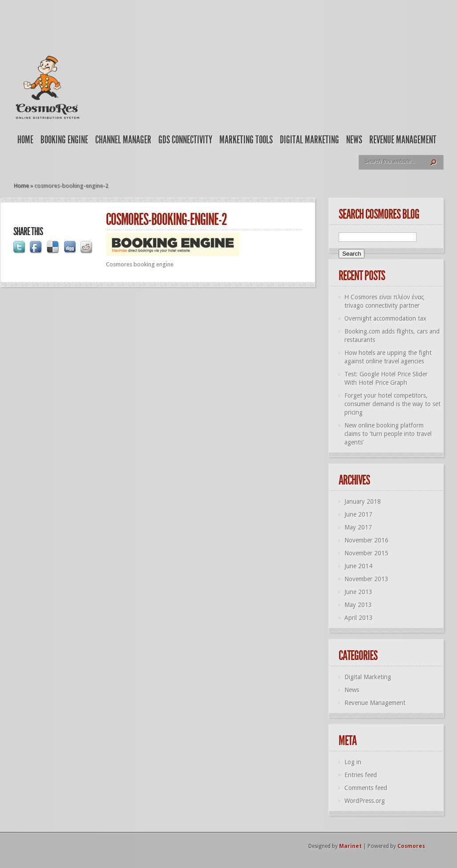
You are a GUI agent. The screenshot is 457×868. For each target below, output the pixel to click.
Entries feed (361, 775)
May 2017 (358, 527)
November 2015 (366, 553)
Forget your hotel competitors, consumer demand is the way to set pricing (392, 404)
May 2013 (358, 605)
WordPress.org (365, 801)
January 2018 (363, 501)
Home (25, 140)
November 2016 (366, 540)
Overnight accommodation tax (385, 318)
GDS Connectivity (185, 140)
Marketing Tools (246, 140)
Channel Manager (123, 140)
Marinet (350, 846)
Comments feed (366, 788)
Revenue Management (403, 140)
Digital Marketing (309, 140)
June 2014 (358, 566)
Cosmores (411, 846)
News (354, 140)
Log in (353, 762)
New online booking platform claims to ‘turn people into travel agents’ (388, 434)
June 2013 (358, 592)
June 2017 (358, 514)
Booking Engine (64, 140)
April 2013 (359, 618)
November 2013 (366, 579)
